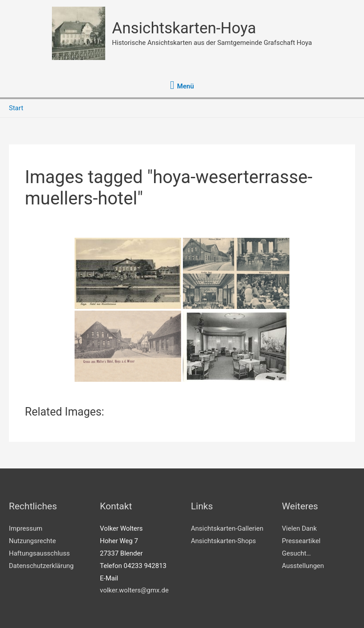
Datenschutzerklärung (41, 566)
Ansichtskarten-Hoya (184, 28)
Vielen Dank (299, 528)
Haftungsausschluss (39, 553)
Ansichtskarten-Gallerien (227, 528)
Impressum (26, 528)
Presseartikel (301, 541)
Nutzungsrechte (32, 541)
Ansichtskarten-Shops (224, 541)
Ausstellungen (303, 566)
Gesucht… (296, 553)
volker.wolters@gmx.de (134, 590)
